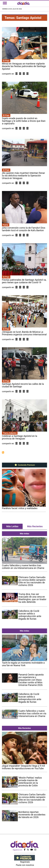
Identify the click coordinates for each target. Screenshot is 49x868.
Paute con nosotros (25, 865)
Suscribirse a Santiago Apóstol (3, 452)
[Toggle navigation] (5, 3)
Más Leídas (12, 526)
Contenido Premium (24, 465)
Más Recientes (35, 526)
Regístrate (25, 862)
